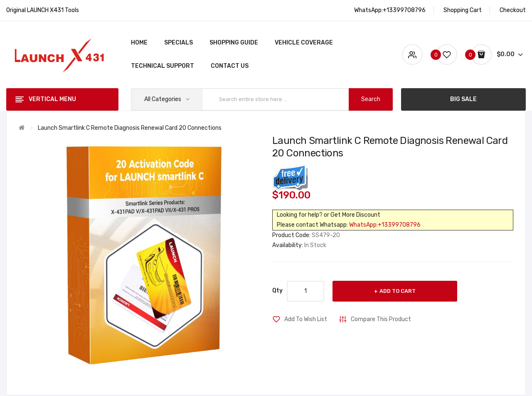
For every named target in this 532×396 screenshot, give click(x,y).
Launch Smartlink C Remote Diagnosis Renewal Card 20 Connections (130, 128)
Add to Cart (398, 291)
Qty (277, 291)
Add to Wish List (306, 319)
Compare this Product (381, 319)
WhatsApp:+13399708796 (385, 225)
